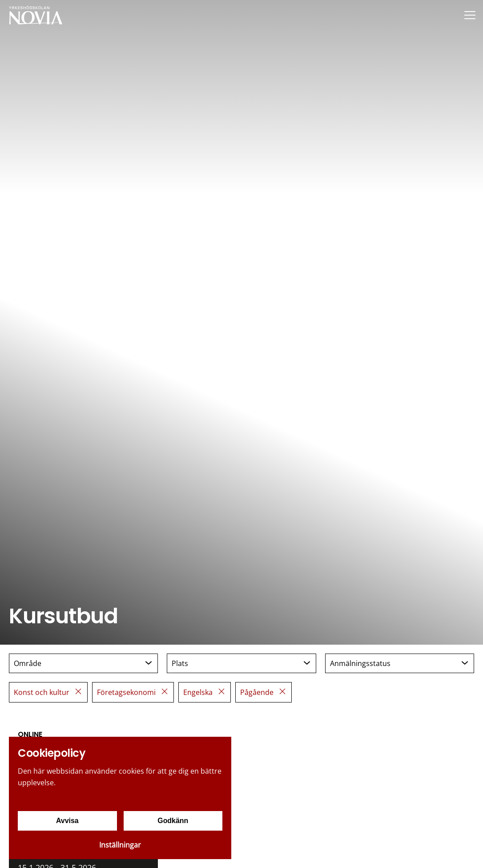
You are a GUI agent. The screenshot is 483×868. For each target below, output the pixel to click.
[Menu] (470, 15)
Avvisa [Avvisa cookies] (67, 821)
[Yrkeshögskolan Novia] (36, 15)
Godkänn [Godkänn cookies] (173, 821)
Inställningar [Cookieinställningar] (120, 845)
